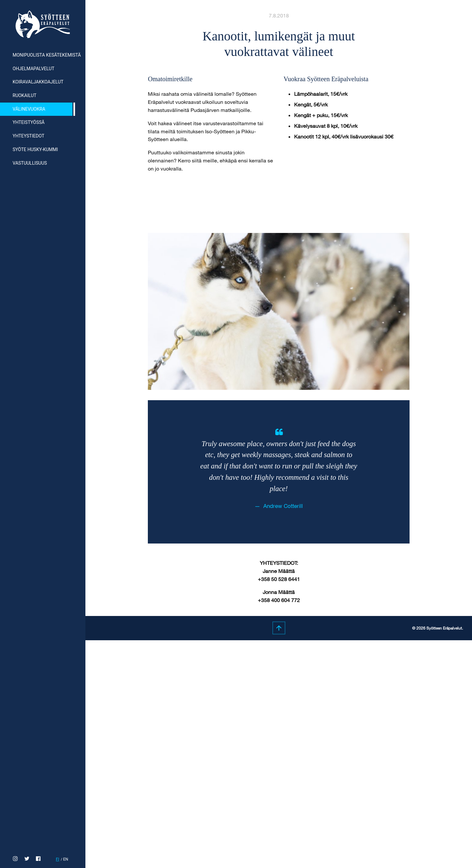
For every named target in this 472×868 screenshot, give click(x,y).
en (66, 859)
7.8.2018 (279, 15)
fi (58, 859)
